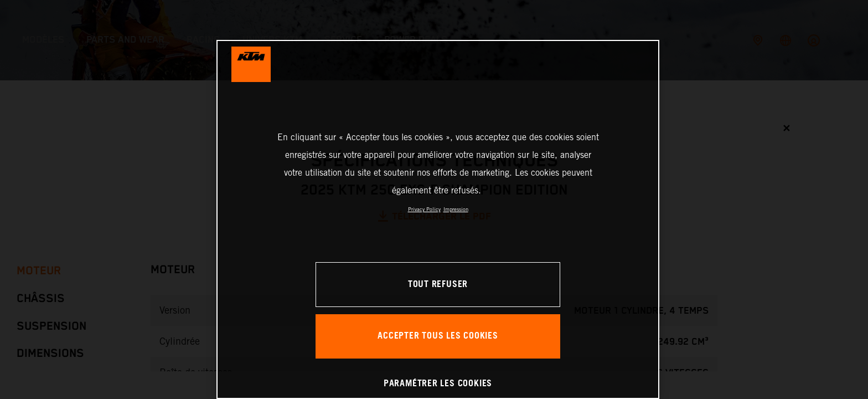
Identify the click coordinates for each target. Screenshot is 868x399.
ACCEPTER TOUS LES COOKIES (438, 336)
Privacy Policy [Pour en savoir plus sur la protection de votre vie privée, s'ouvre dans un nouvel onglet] (424, 209)
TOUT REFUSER (438, 285)
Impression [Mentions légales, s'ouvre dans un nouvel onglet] (456, 209)
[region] (438, 219)
